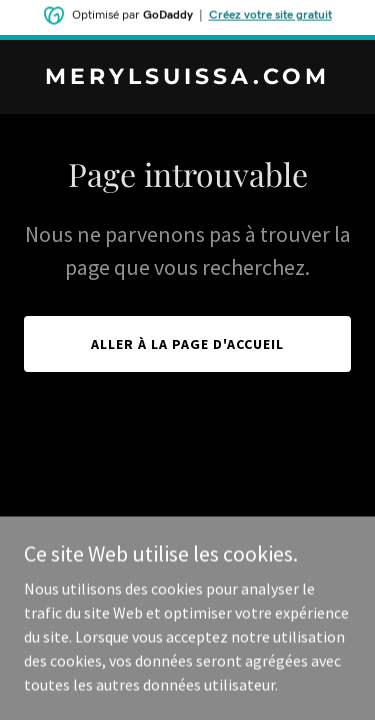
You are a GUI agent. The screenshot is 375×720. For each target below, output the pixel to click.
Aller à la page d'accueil (187, 344)
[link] (187, 78)
